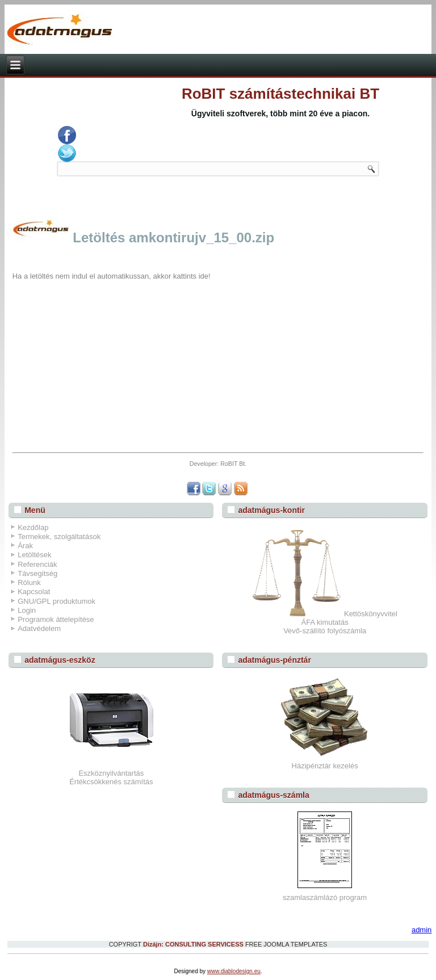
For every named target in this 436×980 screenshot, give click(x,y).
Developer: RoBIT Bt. (218, 464)
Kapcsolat (34, 592)
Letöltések (34, 555)
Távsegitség (37, 573)
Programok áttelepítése (56, 619)
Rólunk (29, 582)
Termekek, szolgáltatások (59, 537)
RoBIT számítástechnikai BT (280, 94)
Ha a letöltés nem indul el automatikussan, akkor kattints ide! (112, 276)
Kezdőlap (33, 527)
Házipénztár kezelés (325, 766)
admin (422, 930)
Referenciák (37, 564)
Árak (25, 546)
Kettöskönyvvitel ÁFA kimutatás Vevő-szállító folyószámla (325, 622)
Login (27, 610)
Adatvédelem (39, 628)
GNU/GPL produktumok (56, 601)
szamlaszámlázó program (325, 897)
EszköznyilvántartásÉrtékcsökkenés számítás (111, 777)
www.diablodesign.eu (234, 971)
